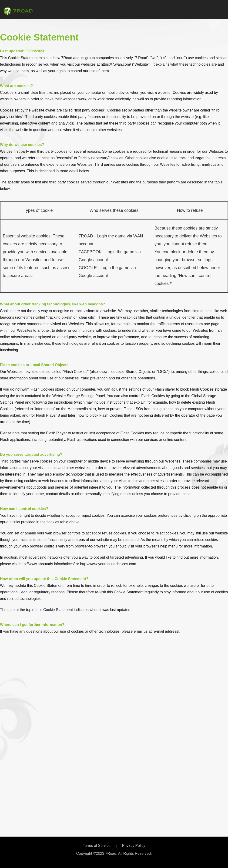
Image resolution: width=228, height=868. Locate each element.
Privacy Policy (134, 846)
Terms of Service (97, 846)
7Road (18, 11)
